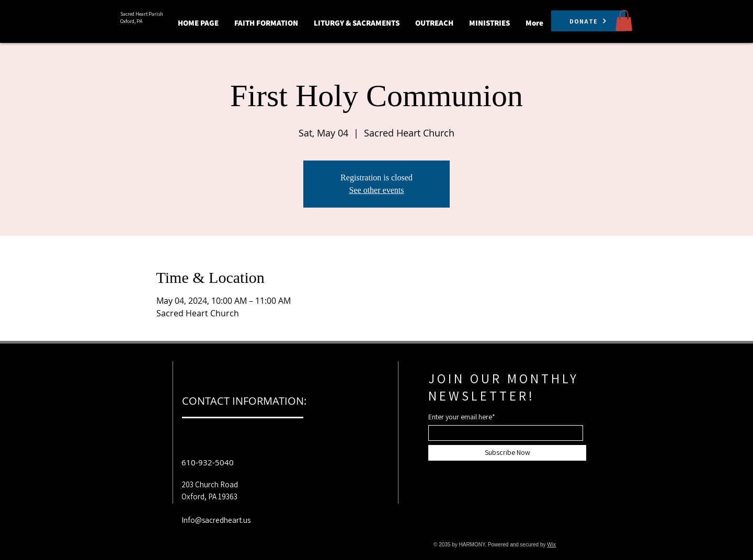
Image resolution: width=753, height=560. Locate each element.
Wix (551, 545)
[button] (266, 23)
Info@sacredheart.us (216, 520)
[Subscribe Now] (507, 453)
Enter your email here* (462, 417)
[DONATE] (588, 21)
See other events (377, 190)
